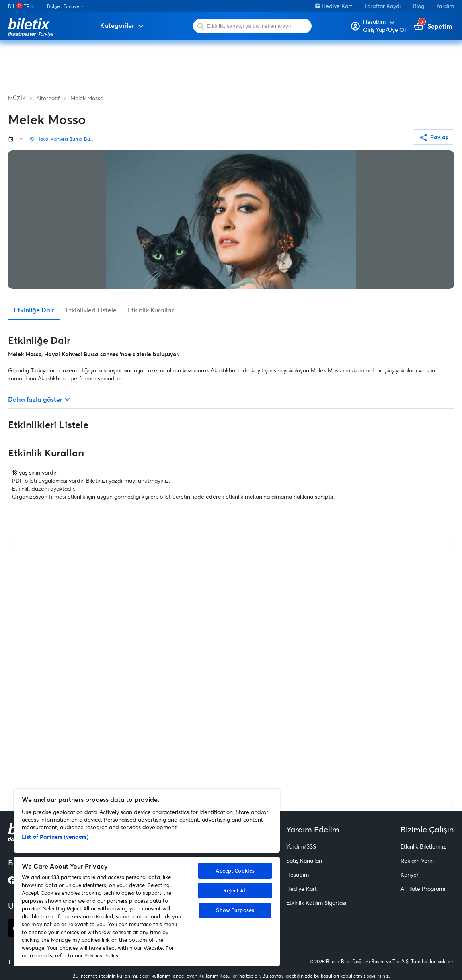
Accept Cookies (235, 871)
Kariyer (410, 874)
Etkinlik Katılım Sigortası (316, 903)
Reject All (235, 890)
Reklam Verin (417, 860)
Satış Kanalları (304, 860)
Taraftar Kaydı (383, 6)
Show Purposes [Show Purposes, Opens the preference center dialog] (235, 910)
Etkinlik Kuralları (152, 310)
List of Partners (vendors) (55, 837)
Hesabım (298, 874)
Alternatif (48, 98)
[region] (147, 877)
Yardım (445, 6)
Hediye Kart (334, 6)
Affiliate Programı (423, 889)
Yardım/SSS (301, 846)
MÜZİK (17, 98)
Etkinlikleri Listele (91, 310)
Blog (419, 6)
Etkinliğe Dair (34, 310)
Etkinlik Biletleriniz (423, 846)
